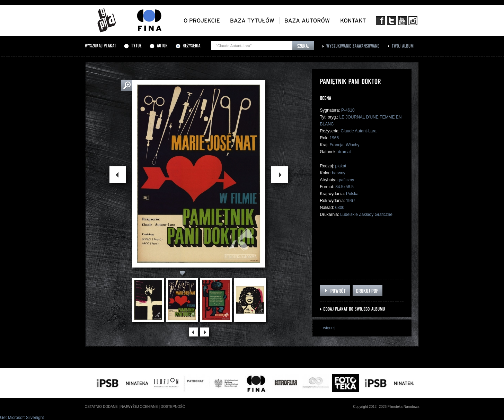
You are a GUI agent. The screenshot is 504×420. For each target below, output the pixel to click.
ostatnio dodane (101, 407)
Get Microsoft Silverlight (22, 418)
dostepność (173, 407)
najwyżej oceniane (139, 407)
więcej (329, 328)
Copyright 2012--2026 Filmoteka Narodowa (386, 407)
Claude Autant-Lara (359, 131)
